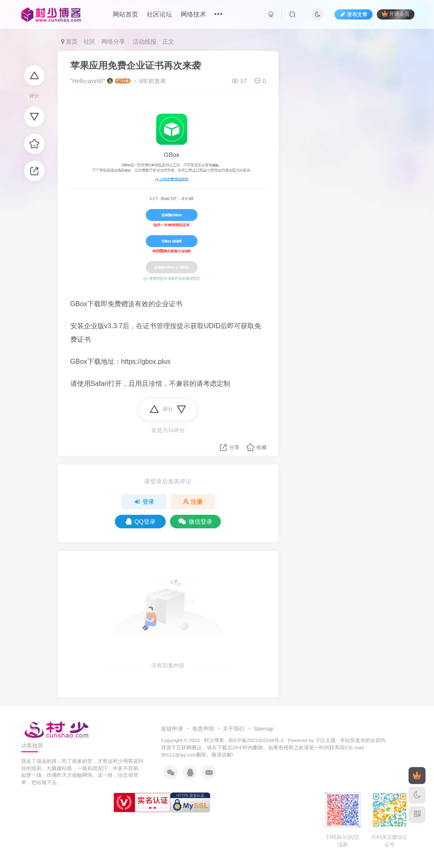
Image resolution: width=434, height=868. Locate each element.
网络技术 (193, 14)
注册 (193, 502)
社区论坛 (159, 14)
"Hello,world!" (88, 81)
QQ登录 (140, 522)
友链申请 (172, 729)
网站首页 (125, 14)
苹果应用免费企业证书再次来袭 (136, 66)
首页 (70, 42)
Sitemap (264, 729)
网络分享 (113, 42)
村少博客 (214, 740)
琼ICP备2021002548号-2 (256, 740)
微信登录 (195, 522)
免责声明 (203, 729)
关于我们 (234, 729)
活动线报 (144, 42)
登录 (144, 502)
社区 (89, 42)
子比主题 (325, 740)
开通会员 (396, 14)
